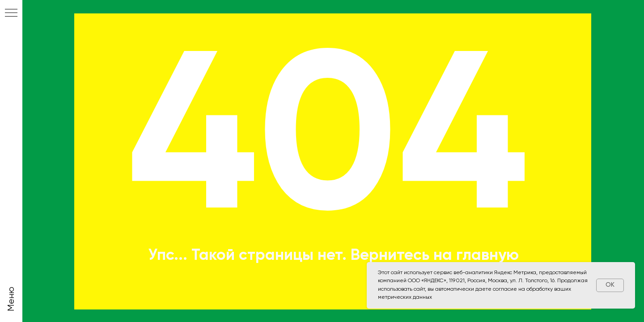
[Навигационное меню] (11, 13)
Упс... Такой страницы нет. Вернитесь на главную (333, 256)
